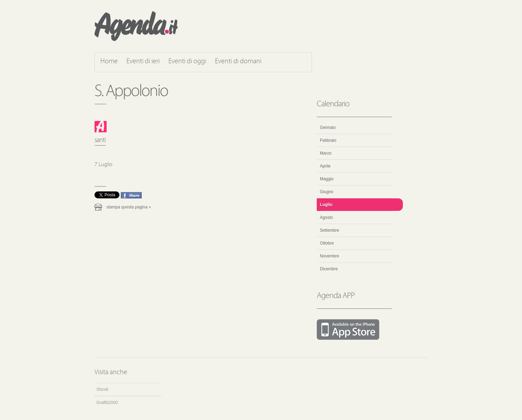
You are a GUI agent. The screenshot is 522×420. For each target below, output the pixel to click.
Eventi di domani (238, 61)
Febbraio (328, 140)
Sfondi (102, 389)
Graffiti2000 (107, 403)
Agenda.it (136, 26)
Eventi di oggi (187, 61)
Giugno (327, 192)
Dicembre (329, 269)
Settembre (329, 230)
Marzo (326, 153)
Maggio (327, 179)
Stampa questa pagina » (129, 207)
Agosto (326, 217)
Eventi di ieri (143, 61)
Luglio (326, 205)
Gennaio (328, 127)
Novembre (329, 256)
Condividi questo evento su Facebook (131, 195)
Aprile (325, 166)
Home (109, 61)
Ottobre (327, 243)
